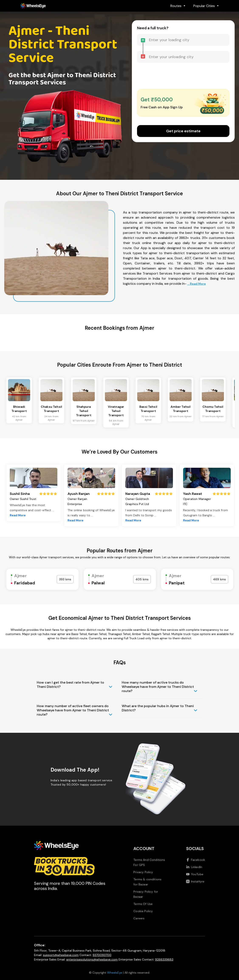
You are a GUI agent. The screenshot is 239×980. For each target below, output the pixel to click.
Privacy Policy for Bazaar (146, 894)
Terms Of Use (143, 904)
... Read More (197, 284)
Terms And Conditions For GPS (149, 862)
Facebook (196, 860)
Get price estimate (183, 131)
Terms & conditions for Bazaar (147, 882)
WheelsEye (115, 973)
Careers (139, 918)
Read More (18, 515)
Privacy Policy (143, 872)
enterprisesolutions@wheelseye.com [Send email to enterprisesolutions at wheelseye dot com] (92, 959)
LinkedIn (194, 867)
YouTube (195, 874)
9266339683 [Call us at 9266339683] (164, 959)
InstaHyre (195, 881)
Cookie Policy (143, 911)
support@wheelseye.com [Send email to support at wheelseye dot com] (61, 955)
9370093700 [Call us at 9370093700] (102, 955)
